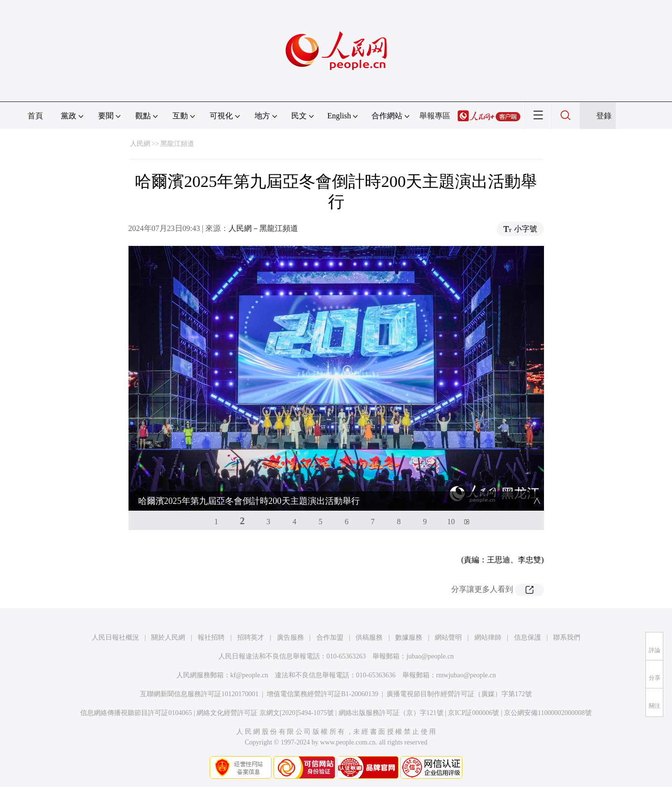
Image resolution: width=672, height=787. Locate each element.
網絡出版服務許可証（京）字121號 (391, 713)
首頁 (35, 116)
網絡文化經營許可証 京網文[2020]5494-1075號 (265, 713)
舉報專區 (435, 116)
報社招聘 (211, 637)
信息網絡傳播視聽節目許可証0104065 (136, 713)
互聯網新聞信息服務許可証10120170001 (199, 694)
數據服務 (409, 637)
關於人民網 (168, 637)
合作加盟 (330, 637)
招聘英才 (251, 637)
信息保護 (528, 637)
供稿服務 (369, 637)
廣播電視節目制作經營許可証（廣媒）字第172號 (459, 694)
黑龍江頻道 (177, 144)
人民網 (140, 144)
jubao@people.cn (430, 656)
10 (451, 522)
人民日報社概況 (115, 637)
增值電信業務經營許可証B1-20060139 (322, 694)
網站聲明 (448, 637)
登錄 (604, 116)
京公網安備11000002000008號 (548, 713)
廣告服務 (290, 637)
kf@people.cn (250, 675)
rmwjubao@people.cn (466, 675)
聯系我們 (567, 637)
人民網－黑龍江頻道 (263, 228)
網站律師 (488, 637)
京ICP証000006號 (473, 713)
